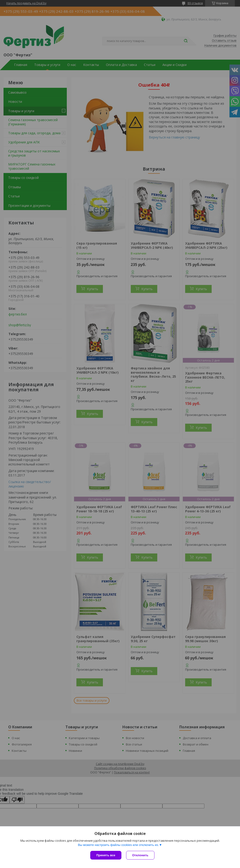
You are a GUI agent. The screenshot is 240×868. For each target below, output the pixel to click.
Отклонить (140, 855)
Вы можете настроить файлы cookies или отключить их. (118, 845)
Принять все (106, 855)
